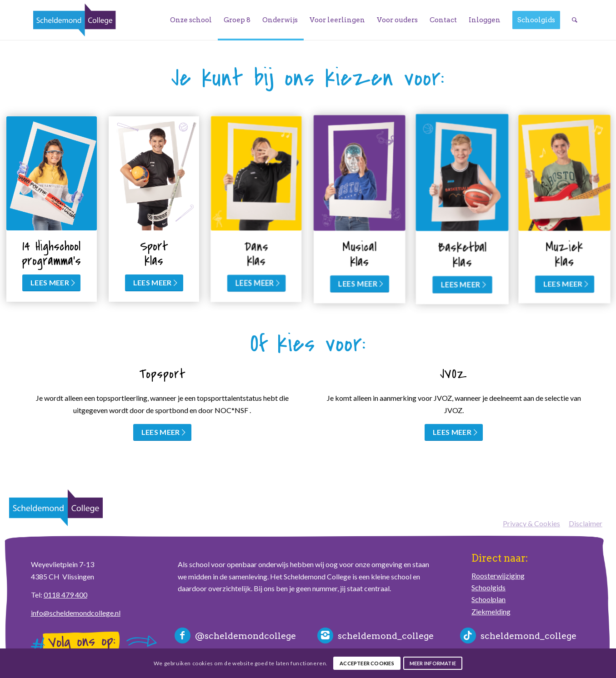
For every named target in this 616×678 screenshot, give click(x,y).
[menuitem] (191, 20)
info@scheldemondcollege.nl (76, 613)
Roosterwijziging (498, 576)
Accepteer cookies (367, 663)
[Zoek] (575, 20)
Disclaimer (586, 523)
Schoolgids (488, 587)
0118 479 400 (65, 595)
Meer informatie (433, 663)
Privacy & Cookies (531, 523)
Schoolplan (488, 599)
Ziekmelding (491, 611)
